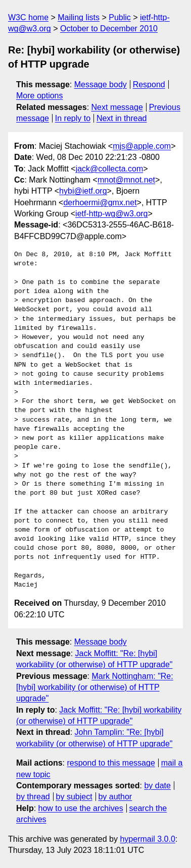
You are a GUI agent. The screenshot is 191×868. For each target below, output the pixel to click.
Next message (117, 107)
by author (115, 797)
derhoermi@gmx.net (100, 202)
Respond (149, 84)
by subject (74, 797)
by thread (33, 797)
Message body (101, 84)
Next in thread (122, 118)
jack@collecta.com (110, 169)
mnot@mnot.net (126, 180)
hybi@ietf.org (83, 191)
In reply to (73, 118)
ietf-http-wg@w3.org (111, 214)
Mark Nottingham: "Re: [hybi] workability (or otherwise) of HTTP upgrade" (95, 687)
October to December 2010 (109, 28)
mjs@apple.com (142, 146)
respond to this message (111, 763)
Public (120, 17)
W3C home (28, 17)
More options (40, 96)
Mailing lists (79, 17)
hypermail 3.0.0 (147, 839)
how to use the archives (81, 808)
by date (157, 786)
